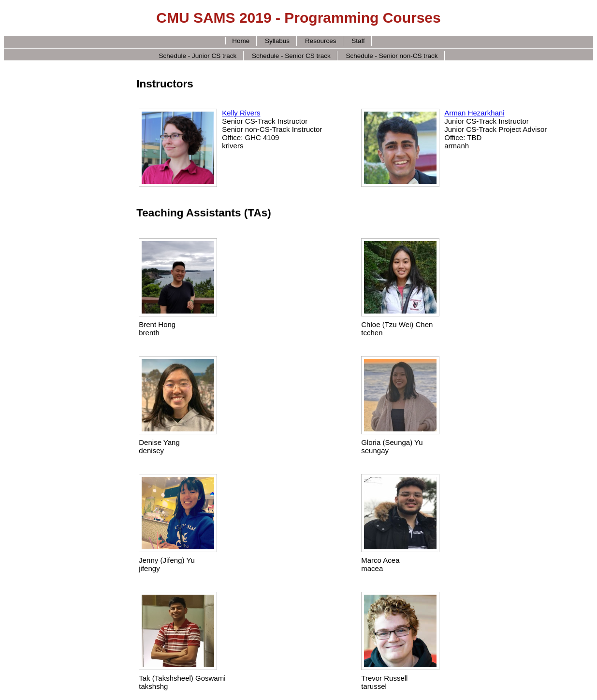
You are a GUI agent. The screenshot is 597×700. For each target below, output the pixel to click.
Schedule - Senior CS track (291, 55)
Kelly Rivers (241, 113)
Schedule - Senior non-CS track (392, 55)
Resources (321, 41)
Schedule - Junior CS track (198, 55)
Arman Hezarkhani (474, 113)
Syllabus (277, 41)
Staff (358, 41)
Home (241, 41)
